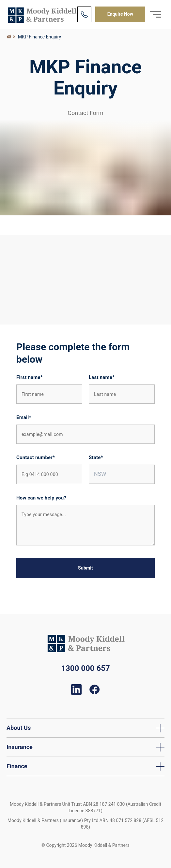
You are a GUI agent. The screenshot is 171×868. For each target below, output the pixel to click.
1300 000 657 (85, 668)
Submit (85, 568)
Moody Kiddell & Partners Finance (42, 14)
